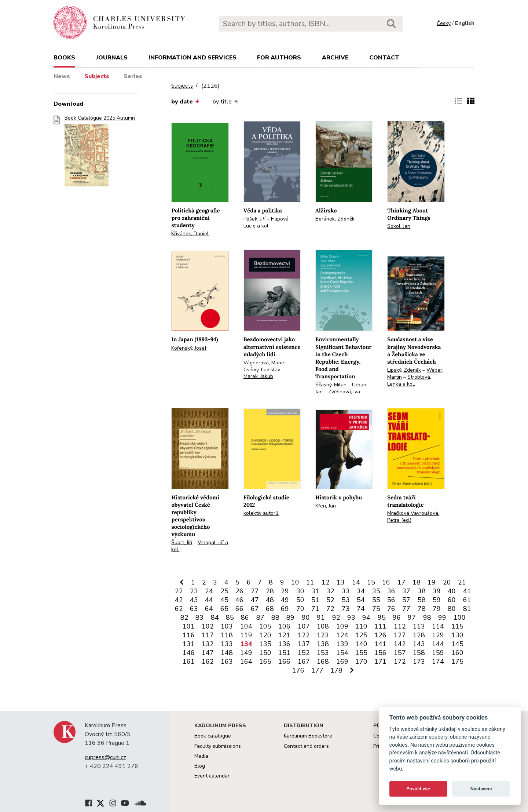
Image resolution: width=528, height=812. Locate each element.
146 (189, 653)
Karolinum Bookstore (308, 736)
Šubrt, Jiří (182, 542)
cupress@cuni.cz (105, 757)
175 (457, 662)
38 (422, 591)
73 (346, 609)
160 (457, 653)
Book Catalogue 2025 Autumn (100, 153)
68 (270, 609)
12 (326, 582)
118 (227, 635)
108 (323, 626)
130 (457, 635)
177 (317, 670)
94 (366, 618)
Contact (384, 58)
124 (342, 635)
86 (245, 618)
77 (406, 609)
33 (346, 591)
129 (438, 635)
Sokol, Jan (399, 226)
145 (457, 644)
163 (227, 662)
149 (246, 653)
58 (422, 600)
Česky (444, 23)
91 (321, 618)
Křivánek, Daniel (190, 234)
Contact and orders (306, 746)
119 (246, 635)
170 (361, 662)
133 (227, 644)
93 (351, 618)
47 (255, 600)
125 (361, 635)
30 (300, 591)
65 (224, 609)
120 (265, 635)
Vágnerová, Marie (264, 363)
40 (452, 591)
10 (295, 582)
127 (400, 635)
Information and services (192, 58)
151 (284, 653)
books (64, 58)
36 (391, 591)
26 (239, 591)
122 (304, 635)
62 (179, 609)
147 (208, 653)
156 (380, 653)
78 (422, 609)
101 (189, 626)
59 (437, 600)
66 (239, 609)
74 (361, 609)
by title (225, 102)
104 (246, 626)
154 (342, 653)
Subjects (97, 76)
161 (189, 662)
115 (457, 626)
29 (285, 591)
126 (380, 635)
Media (201, 756)
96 (397, 618)
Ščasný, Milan (331, 385)
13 (341, 582)
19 (432, 582)
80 (452, 609)
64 (209, 609)
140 (361, 644)
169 (342, 662)
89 (290, 618)
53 (346, 600)
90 (306, 618)
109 (342, 626)
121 (284, 635)
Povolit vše (418, 789)
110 (361, 626)
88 (275, 618)
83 (199, 618)
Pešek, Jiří (254, 219)
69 (285, 609)
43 (194, 600)
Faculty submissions (218, 746)
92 (336, 618)
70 (300, 609)
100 (460, 618)
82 (184, 618)
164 (246, 662)
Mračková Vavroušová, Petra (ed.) (413, 517)
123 (323, 635)
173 (419, 662)
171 (380, 662)
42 (179, 600)
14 (356, 582)
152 (304, 653)
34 (361, 591)
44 (209, 600)
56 (391, 600)
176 (298, 670)
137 (304, 644)
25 (224, 591)
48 (270, 600)
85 (230, 618)
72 (330, 609)
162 (208, 662)
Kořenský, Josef (189, 348)
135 (265, 644)
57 (406, 600)
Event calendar (212, 776)
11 (310, 582)
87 (260, 618)
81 (467, 609)
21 (462, 582)
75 (376, 609)
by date (185, 102)
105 (265, 626)
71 (315, 609)
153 (323, 653)
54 (361, 600)
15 (371, 582)
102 (208, 626)
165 (265, 662)
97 (412, 618)
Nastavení (481, 789)
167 (304, 662)
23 (194, 591)
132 (208, 644)
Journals (112, 58)
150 (265, 653)
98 (427, 618)
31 (315, 591)
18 (417, 582)
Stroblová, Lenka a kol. (409, 380)
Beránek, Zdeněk (335, 219)
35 (376, 591)
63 (194, 609)
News (62, 76)
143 (419, 644)
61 (467, 600)
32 (330, 591)
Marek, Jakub (258, 376)
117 (208, 635)
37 (406, 591)
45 (224, 600)
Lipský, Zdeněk (404, 370)
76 (391, 609)
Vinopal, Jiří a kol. (200, 546)
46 (239, 600)
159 (438, 653)
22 (179, 591)
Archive (335, 58)
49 (285, 600)
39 (437, 591)
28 (270, 591)
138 (323, 644)
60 (452, 600)
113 (419, 626)
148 (227, 653)
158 (419, 653)
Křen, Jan (326, 506)
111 (380, 626)
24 (209, 591)
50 (300, 600)
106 (284, 626)
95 (382, 618)
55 (376, 600)
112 (400, 626)
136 (284, 644)
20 (447, 582)
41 (467, 591)
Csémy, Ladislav (262, 370)
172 (400, 662)
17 (401, 582)
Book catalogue (213, 736)
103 (227, 626)
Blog (200, 766)
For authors (279, 58)
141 (380, 644)
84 (215, 618)
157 (400, 653)
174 (438, 662)
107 (304, 626)
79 (437, 609)
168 (323, 662)
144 (438, 644)
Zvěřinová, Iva (344, 392)
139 (342, 644)
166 (284, 662)
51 (315, 600)
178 (336, 670)
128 (419, 635)
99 (442, 618)
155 (361, 653)
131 (189, 644)
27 (255, 591)
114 (438, 626)
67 (255, 609)
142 (400, 644)
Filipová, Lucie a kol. (267, 222)
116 (189, 635)
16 (386, 582)
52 (330, 600)
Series (133, 76)
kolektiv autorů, (261, 513)
